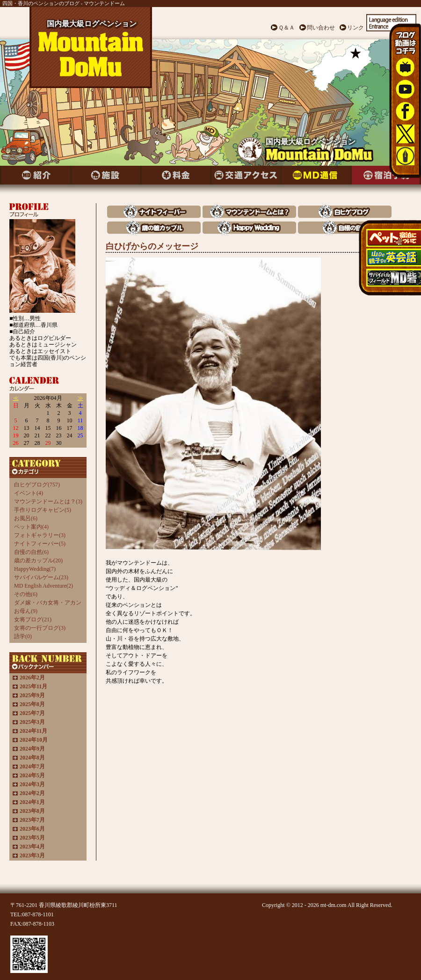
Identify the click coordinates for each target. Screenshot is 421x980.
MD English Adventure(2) (44, 586)
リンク (356, 28)
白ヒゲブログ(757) (37, 485)
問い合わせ (321, 28)
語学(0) (23, 636)
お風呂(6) (26, 518)
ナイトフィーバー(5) (40, 544)
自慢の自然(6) (31, 552)
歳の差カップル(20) (38, 560)
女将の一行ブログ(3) (40, 628)
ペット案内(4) (31, 527)
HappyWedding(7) (35, 569)
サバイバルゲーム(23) (41, 577)
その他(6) (26, 594)
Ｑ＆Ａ (287, 28)
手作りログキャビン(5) (43, 510)
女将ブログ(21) (33, 619)
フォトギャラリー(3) (40, 535)
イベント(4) (29, 493)
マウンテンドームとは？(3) (48, 501)
